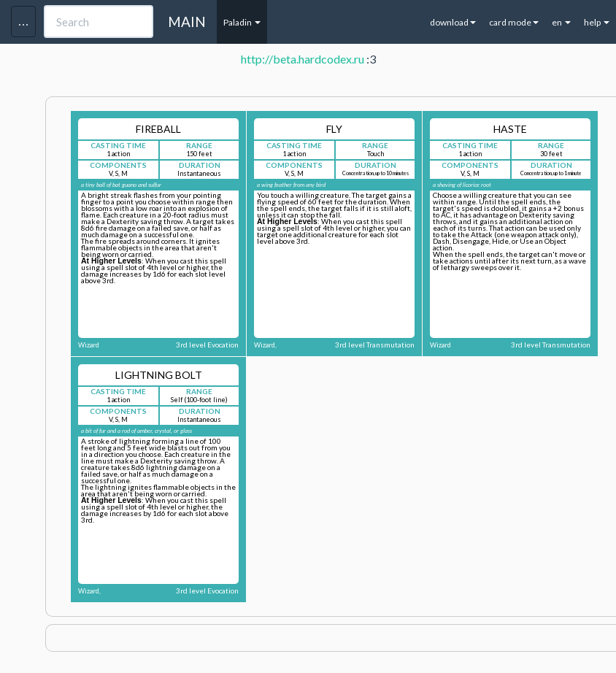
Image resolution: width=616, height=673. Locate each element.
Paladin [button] (242, 22)
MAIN (187, 22)
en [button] (561, 22)
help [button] (597, 22)
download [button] (453, 22)
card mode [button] (514, 22)
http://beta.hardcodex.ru (303, 59)
